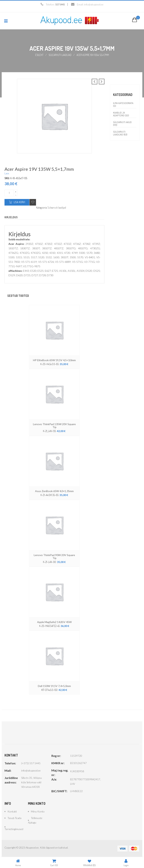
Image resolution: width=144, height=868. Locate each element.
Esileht (39, 55)
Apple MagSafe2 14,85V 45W (54, 622)
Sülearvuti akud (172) (122, 123)
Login (126, 863)
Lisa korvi (19, 202)
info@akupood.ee (94, 4)
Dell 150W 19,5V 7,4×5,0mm (54, 686)
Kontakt (12, 811)
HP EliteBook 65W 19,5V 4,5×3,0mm (54, 360)
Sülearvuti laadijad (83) (120, 133)
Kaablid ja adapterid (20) (121, 114)
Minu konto (38, 811)
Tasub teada (14, 818)
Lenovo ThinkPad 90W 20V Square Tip (54, 556)
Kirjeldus (11, 217)
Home (18, 863)
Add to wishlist (33, 202)
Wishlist (89, 863)
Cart (54, 863)
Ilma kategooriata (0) (123, 104)
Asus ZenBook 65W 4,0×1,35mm (54, 491)
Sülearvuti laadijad (60, 55)
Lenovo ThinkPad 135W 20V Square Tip (54, 425)
